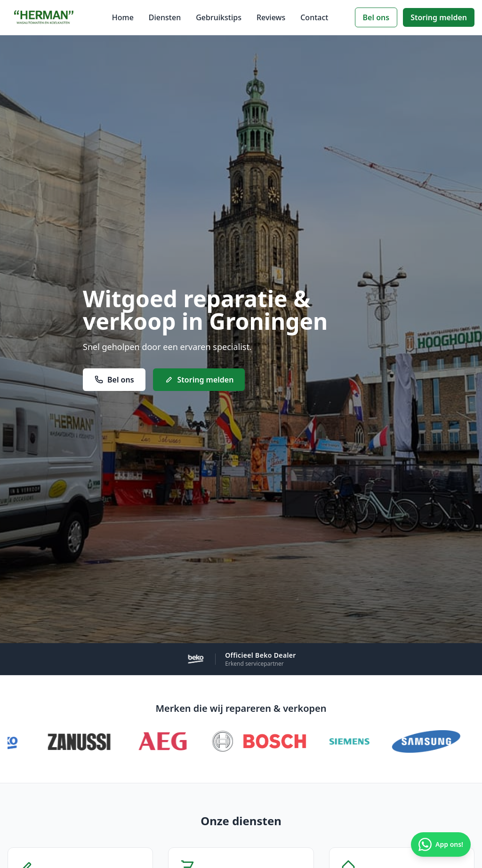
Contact (314, 17)
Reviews (271, 17)
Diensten (165, 17)
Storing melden (439, 17)
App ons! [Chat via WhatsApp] (441, 844)
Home (123, 17)
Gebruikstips (219, 17)
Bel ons (376, 17)
